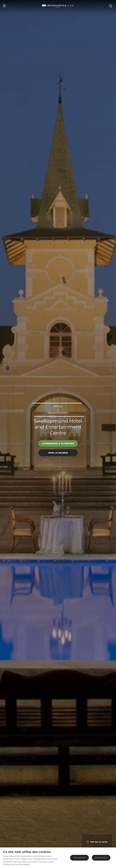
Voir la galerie (58, 453)
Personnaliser (101, 858)
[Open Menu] (4, 6)
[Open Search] (111, 6)
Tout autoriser (79, 858)
